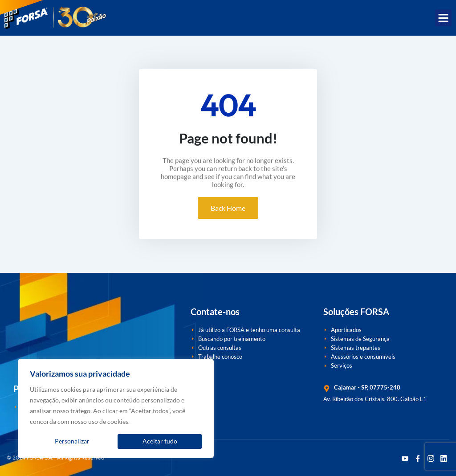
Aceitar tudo (160, 441)
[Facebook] (418, 458)
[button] (444, 18)
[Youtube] (405, 458)
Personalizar (72, 441)
